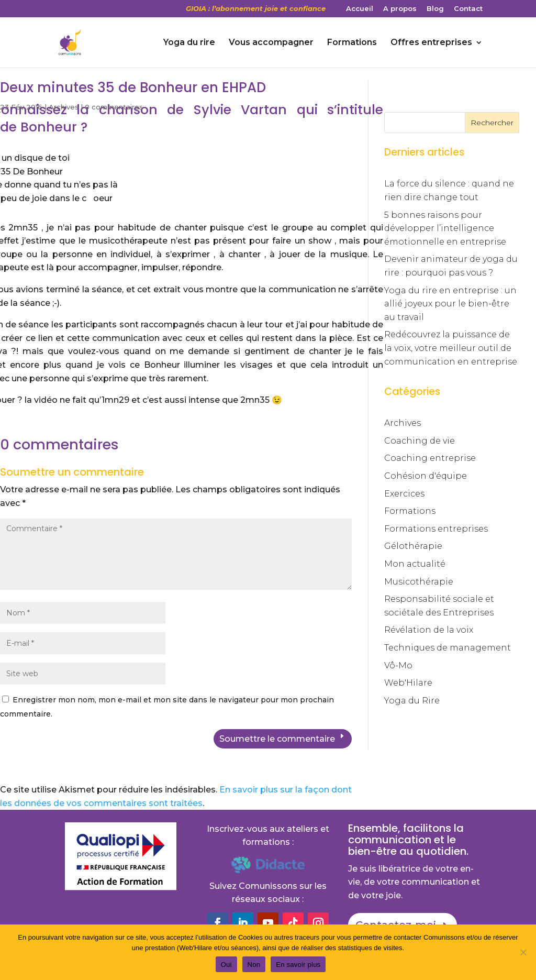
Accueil (360, 9)
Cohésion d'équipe (426, 476)
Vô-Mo (398, 665)
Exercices (404, 494)
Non (254, 965)
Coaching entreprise (430, 458)
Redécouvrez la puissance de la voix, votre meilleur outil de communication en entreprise (451, 348)
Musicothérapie (419, 582)
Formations (352, 43)
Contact (468, 9)
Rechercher (492, 123)
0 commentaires (114, 107)
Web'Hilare (408, 683)
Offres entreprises (431, 43)
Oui (226, 965)
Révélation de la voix (429, 630)
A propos (400, 9)
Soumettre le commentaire (277, 739)
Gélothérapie (413, 546)
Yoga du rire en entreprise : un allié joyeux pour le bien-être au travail (450, 304)
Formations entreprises (436, 529)
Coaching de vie (420, 441)
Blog (435, 9)
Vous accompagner (271, 43)
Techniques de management (448, 648)
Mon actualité (415, 564)
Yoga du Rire (412, 701)
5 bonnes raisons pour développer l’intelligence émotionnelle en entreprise (445, 228)
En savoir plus (298, 965)
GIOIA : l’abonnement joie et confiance (256, 9)
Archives (64, 107)
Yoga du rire (189, 43)
